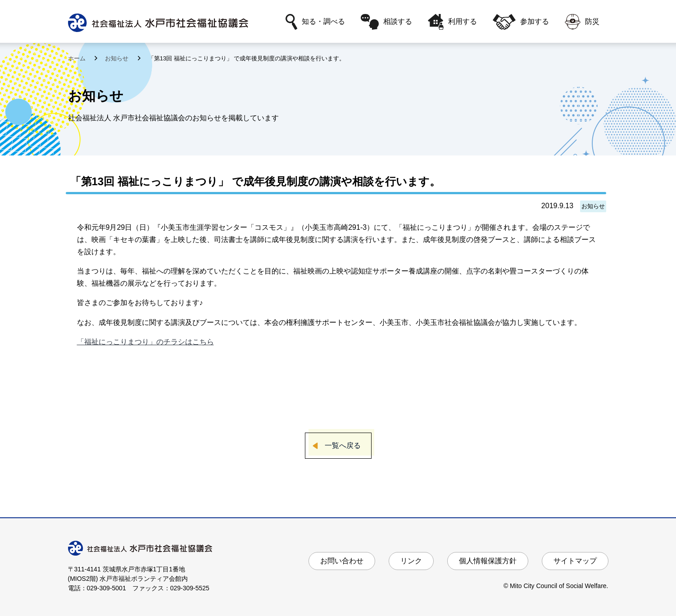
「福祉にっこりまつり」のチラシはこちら (145, 342)
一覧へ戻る (343, 445)
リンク (411, 561)
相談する (386, 22)
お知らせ (118, 58)
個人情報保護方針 (488, 561)
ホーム (78, 58)
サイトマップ (575, 561)
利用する (452, 22)
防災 (582, 22)
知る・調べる (315, 22)
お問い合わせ (342, 561)
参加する (521, 22)
